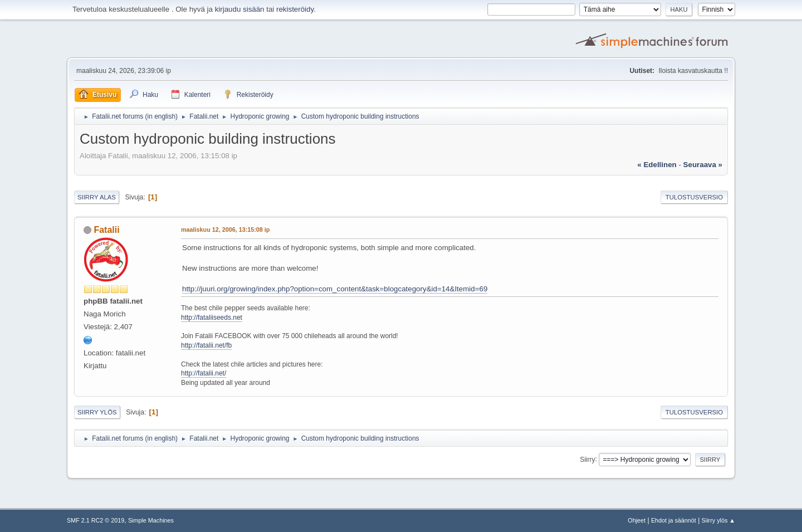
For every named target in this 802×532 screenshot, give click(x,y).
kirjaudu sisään (240, 9)
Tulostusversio (694, 197)
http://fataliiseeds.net (212, 318)
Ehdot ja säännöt (674, 520)
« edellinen (657, 165)
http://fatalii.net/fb (206, 345)
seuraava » (703, 165)
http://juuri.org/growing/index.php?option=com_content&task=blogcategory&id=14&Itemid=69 (335, 289)
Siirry (587, 459)
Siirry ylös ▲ (718, 520)
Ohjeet (637, 520)
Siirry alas (97, 197)
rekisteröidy (295, 9)
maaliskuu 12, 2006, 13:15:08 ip (225, 230)
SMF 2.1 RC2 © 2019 (96, 520)
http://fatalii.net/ (204, 373)
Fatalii (106, 230)
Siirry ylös (97, 412)
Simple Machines (151, 520)
